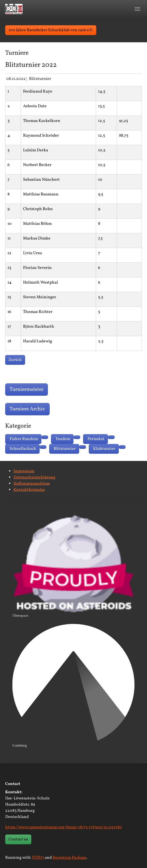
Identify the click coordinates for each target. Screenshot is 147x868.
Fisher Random (24, 439)
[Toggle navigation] (137, 9)
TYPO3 (38, 858)
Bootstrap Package (69, 858)
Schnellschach (23, 449)
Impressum (24, 471)
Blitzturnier (65, 449)
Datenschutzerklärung (34, 477)
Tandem (63, 439)
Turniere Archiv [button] (27, 409)
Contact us (18, 839)
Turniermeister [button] (27, 390)
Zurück (15, 360)
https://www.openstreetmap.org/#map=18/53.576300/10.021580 (64, 827)
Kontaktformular (29, 490)
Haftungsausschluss (32, 484)
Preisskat (96, 439)
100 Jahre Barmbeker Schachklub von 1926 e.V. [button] (51, 30)
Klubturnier (104, 449)
